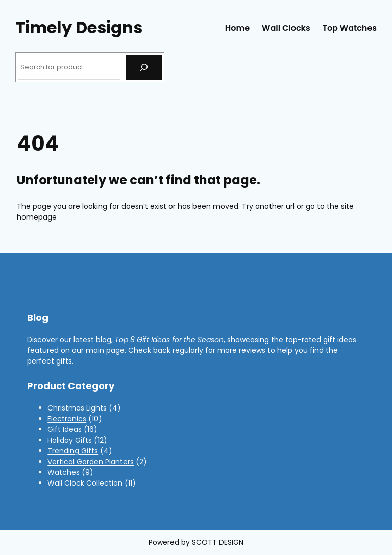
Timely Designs (79, 27)
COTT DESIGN (220, 542)
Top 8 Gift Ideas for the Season (169, 340)
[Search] (144, 67)
